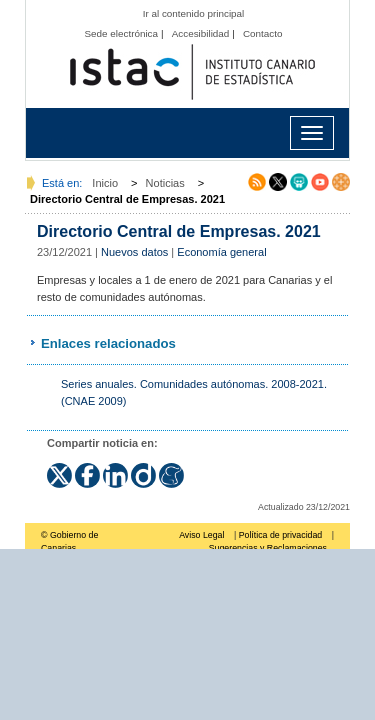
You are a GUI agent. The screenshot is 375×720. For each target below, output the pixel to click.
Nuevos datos (134, 252)
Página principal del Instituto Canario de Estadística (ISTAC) (192, 72)
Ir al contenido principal (194, 13)
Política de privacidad (281, 535)
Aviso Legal (201, 535)
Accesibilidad (201, 33)
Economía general (221, 252)
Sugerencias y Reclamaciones (268, 548)
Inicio (105, 183)
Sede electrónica (121, 33)
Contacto (263, 33)
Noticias (165, 183)
